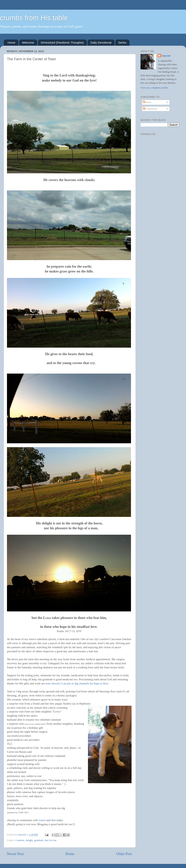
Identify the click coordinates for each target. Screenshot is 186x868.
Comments (150, 109)
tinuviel (166, 56)
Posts (147, 102)
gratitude (39, 840)
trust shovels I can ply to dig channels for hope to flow (77, 683)
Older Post (124, 854)
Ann (53, 820)
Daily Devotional (101, 43)
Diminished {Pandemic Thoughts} (62, 43)
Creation (20, 840)
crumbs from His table (34, 18)
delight (29, 840)
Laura (42, 820)
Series (122, 43)
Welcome (28, 43)
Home (11, 43)
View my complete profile (154, 88)
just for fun (51, 840)
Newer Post (15, 854)
